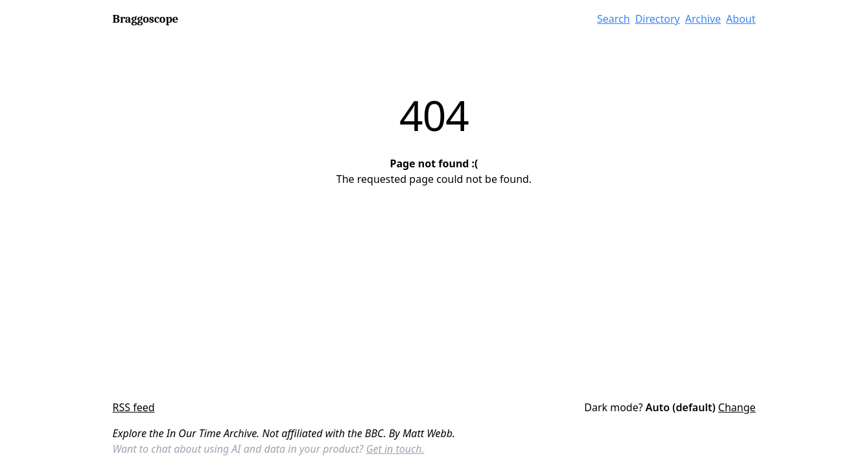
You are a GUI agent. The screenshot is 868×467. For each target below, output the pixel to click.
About (741, 19)
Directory (658, 19)
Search (614, 19)
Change (737, 407)
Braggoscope (146, 19)
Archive (703, 19)
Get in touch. (395, 449)
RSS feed (134, 407)
